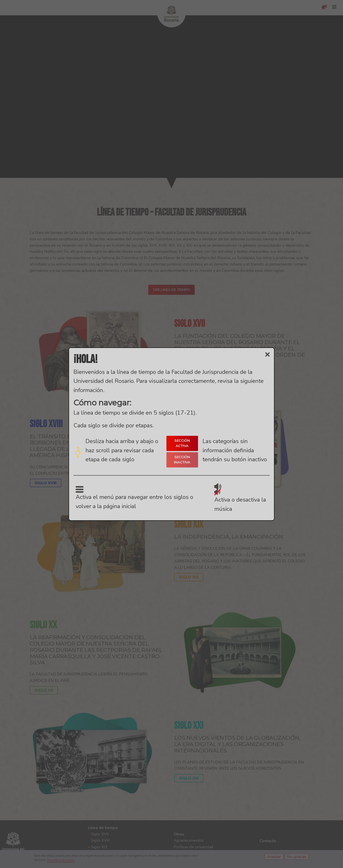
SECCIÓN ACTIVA (182, 444)
